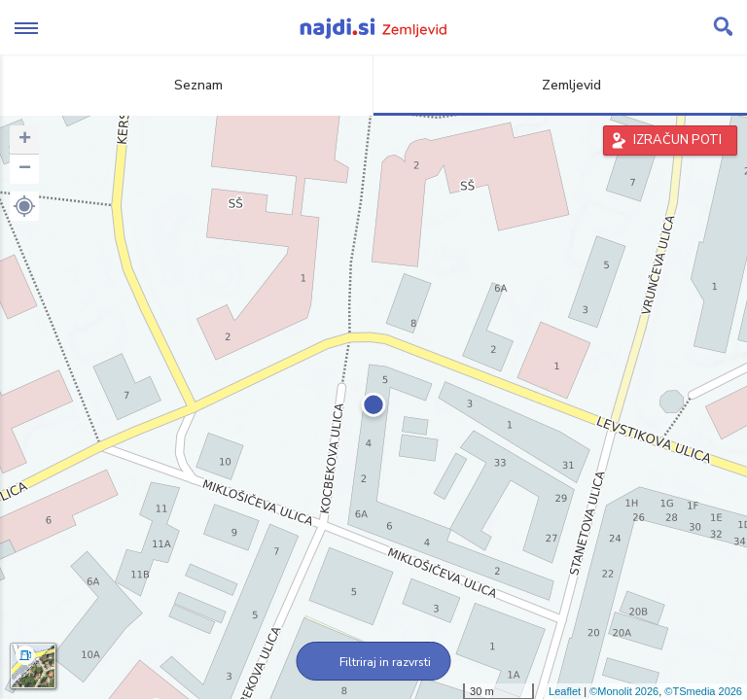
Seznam (187, 85)
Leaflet (565, 691)
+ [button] (25, 140)
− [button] (25, 169)
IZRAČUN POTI (677, 140)
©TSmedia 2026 (703, 691)
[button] (24, 206)
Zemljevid (560, 85)
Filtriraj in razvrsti (374, 662)
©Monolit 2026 (624, 691)
